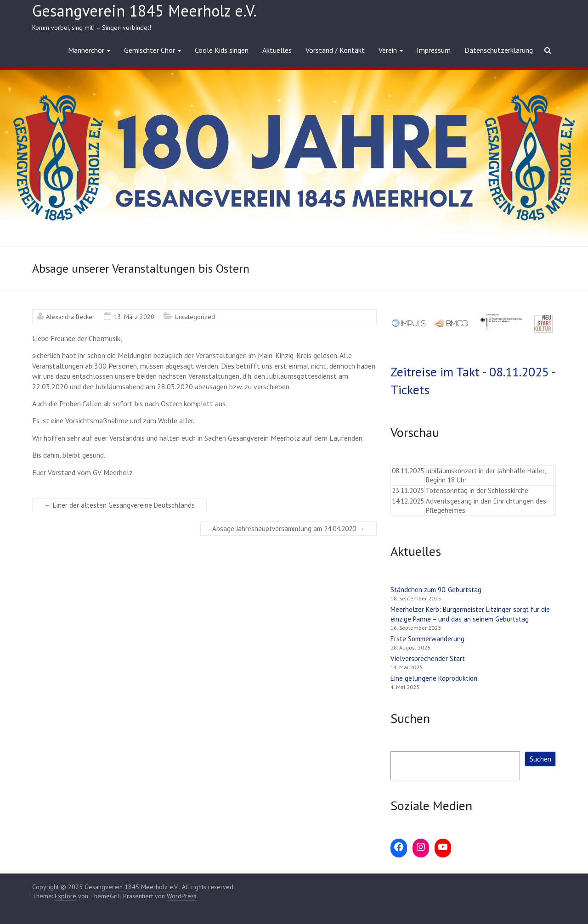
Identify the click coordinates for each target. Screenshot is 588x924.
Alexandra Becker (70, 317)
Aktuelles (277, 50)
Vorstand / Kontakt (335, 50)
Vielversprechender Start (428, 658)
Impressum (434, 50)
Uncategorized (195, 317)
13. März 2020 (134, 317)
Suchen (540, 759)
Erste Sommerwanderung (427, 639)
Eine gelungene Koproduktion (434, 678)
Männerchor (86, 50)
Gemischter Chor (150, 50)
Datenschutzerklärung (499, 50)
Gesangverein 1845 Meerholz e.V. (144, 11)
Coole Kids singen (222, 50)
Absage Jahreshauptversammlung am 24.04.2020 (288, 529)
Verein (388, 50)
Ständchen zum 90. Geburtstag (436, 590)
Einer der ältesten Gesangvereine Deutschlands (119, 505)
